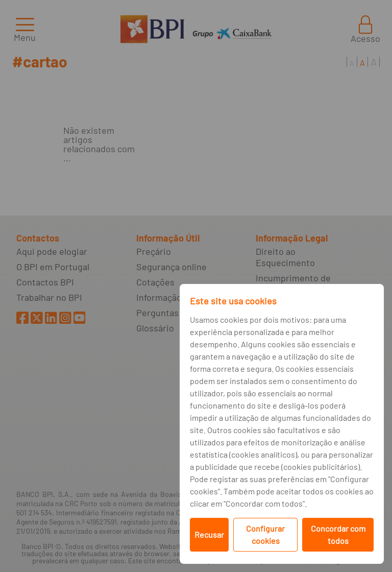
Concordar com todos (338, 534)
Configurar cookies (265, 534)
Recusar (209, 534)
